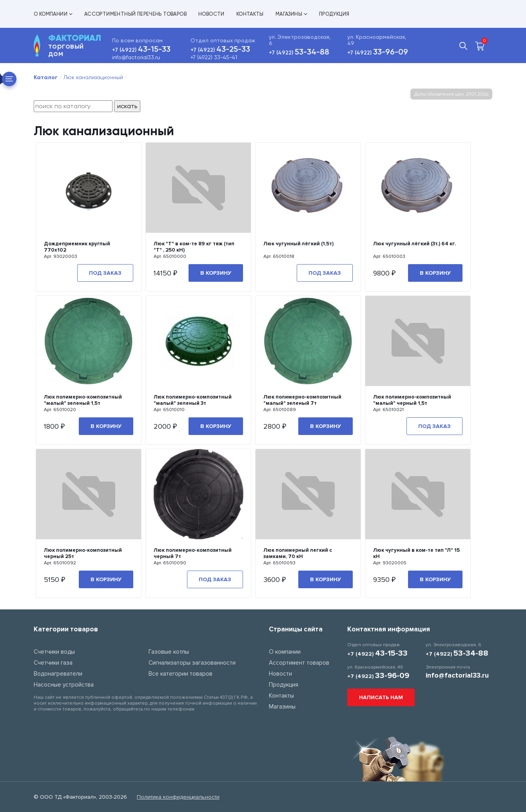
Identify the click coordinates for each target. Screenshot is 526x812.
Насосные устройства (64, 685)
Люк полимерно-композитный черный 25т (83, 553)
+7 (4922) (141, 50)
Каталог (46, 77)
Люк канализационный (93, 77)
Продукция (334, 14)
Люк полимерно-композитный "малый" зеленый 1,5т (83, 400)
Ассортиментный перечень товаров (135, 14)
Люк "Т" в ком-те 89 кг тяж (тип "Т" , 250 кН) (194, 247)
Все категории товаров (180, 674)
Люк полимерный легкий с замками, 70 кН (298, 553)
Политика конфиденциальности (178, 797)
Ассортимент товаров (299, 663)
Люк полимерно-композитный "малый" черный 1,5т (412, 400)
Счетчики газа (53, 663)
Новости (211, 14)
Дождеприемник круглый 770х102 (77, 247)
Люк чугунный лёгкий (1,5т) (298, 244)
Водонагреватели (58, 674)
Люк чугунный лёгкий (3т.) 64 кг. (414, 244)
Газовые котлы (169, 652)
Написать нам (381, 697)
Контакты (250, 14)
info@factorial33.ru (136, 57)
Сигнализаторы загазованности (192, 663)
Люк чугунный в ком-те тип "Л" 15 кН (416, 553)
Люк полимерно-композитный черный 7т (193, 553)
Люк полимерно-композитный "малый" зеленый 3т (193, 400)
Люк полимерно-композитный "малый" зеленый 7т (302, 400)
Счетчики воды (54, 652)
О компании (53, 14)
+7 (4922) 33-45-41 (214, 57)
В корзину (216, 273)
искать (127, 106)
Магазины (291, 14)
